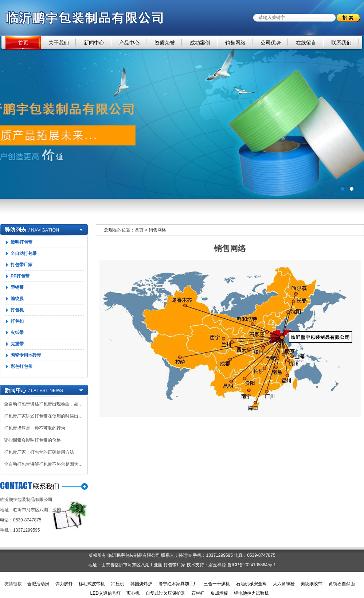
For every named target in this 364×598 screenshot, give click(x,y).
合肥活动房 (38, 584)
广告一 (182, 117)
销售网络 (235, 43)
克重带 (17, 344)
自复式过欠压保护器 (165, 593)
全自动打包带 (24, 253)
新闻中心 (94, 43)
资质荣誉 (165, 43)
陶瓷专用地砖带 (26, 355)
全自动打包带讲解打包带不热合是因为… (43, 464)
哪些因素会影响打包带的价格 (32, 440)
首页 (23, 43)
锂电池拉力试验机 (251, 593)
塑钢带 (17, 287)
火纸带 (17, 333)
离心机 (133, 593)
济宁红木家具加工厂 (178, 584)
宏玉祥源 (217, 565)
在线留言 (306, 43)
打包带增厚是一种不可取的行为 (35, 428)
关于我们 (59, 43)
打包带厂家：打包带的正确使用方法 (39, 452)
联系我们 (341, 43)
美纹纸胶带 (312, 584)
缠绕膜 (17, 299)
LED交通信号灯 (105, 593)
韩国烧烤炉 (141, 584)
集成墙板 (219, 593)
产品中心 (129, 43)
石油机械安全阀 (251, 584)
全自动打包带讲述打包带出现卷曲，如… (43, 404)
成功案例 (200, 43)
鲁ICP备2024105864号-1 (252, 565)
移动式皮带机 (92, 584)
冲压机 (118, 584)
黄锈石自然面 (342, 584)
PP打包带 (20, 276)
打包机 (17, 310)
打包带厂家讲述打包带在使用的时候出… (43, 416)
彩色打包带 (21, 366)
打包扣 (17, 321)
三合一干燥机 (217, 584)
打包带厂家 (21, 265)
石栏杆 (198, 593)
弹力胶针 (64, 584)
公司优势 (271, 43)
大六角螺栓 (284, 584)
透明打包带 (21, 242)
